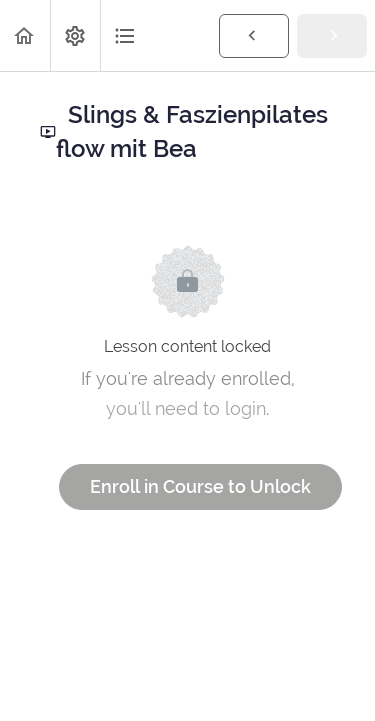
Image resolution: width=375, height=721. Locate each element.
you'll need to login (186, 408)
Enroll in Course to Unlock (200, 486)
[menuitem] (75, 35)
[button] (25, 35)
